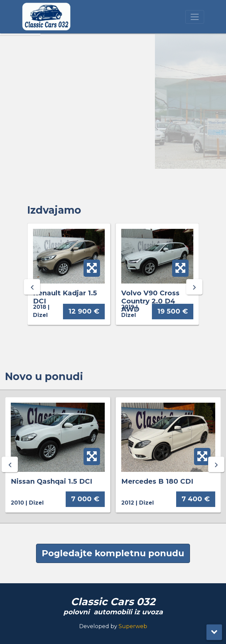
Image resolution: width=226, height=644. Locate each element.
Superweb (133, 626)
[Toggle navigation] (195, 17)
